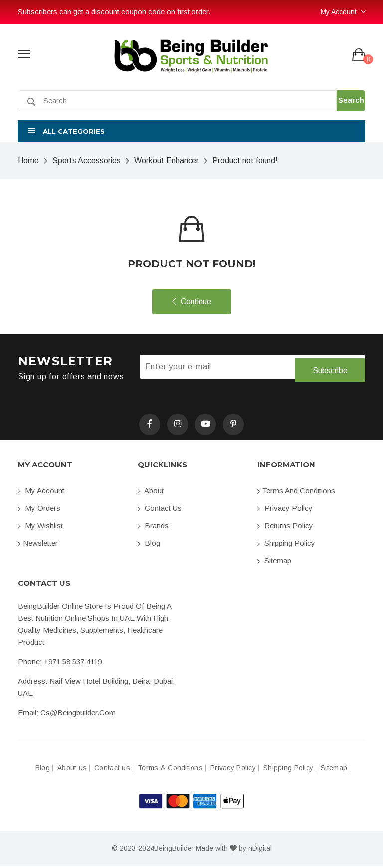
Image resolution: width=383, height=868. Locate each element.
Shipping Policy (286, 545)
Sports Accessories (87, 160)
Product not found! (245, 160)
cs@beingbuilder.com (78, 715)
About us (72, 770)
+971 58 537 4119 (73, 664)
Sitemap (274, 563)
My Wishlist (40, 528)
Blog (149, 545)
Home (28, 160)
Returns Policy (285, 528)
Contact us (160, 510)
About (151, 493)
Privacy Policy (285, 510)
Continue (192, 302)
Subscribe (330, 367)
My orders (39, 510)
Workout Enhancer (167, 160)
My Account (339, 12)
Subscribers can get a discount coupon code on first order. (114, 12)
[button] (191, 131)
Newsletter (38, 545)
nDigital (260, 851)
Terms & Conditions (170, 770)
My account (41, 493)
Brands (153, 528)
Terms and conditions (296, 493)
